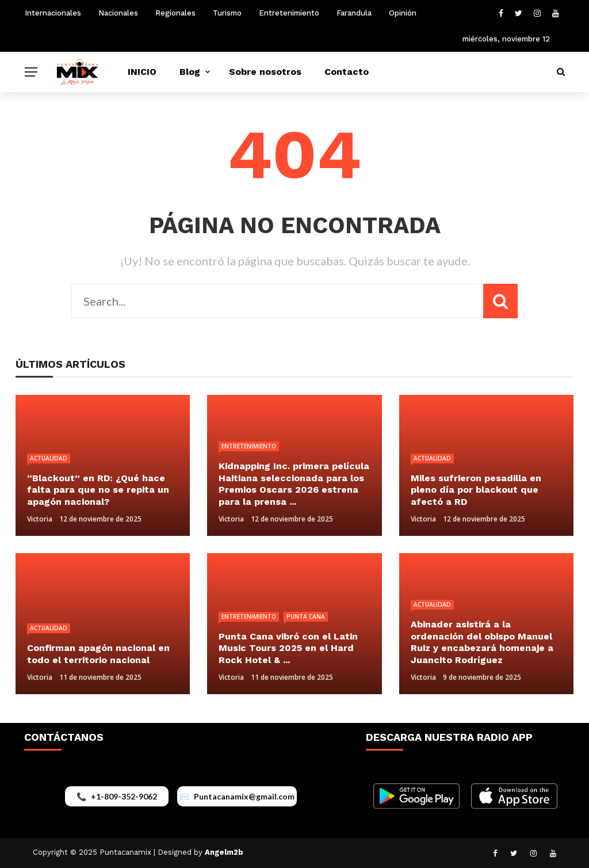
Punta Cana (306, 616)
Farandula (354, 13)
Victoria (40, 519)
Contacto (347, 72)
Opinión (403, 13)
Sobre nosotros (265, 72)
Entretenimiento (289, 13)
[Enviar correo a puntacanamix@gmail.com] (237, 796)
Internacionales (53, 13)
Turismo (227, 13)
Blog (190, 72)
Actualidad (49, 458)
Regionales (175, 13)
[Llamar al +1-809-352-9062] (117, 796)
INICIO (142, 72)
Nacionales (118, 13)
